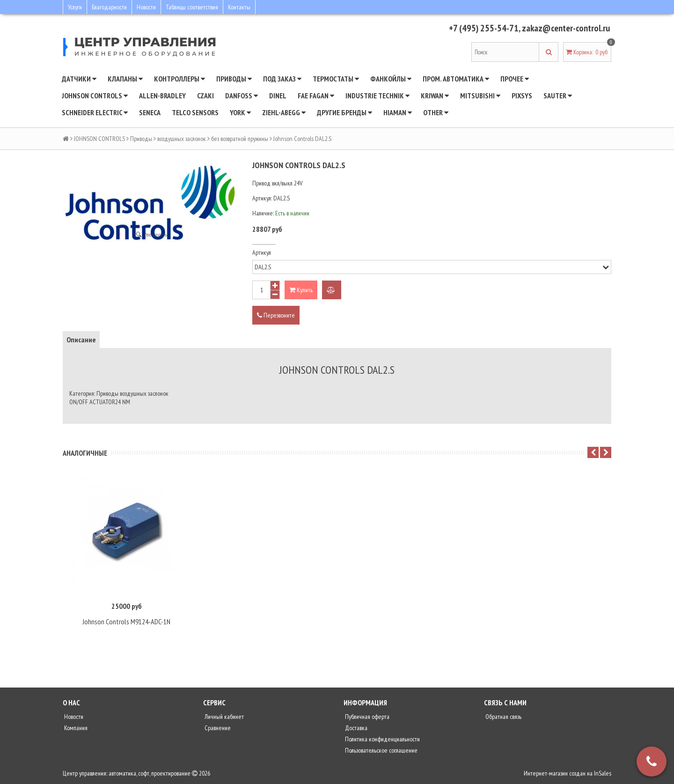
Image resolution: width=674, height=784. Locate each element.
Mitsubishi (480, 96)
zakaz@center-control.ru (565, 28)
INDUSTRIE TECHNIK (377, 96)
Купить (301, 290)
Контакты (239, 7)
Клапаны (125, 79)
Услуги (75, 7)
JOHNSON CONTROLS (95, 96)
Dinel (278, 96)
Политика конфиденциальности (382, 739)
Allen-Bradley (162, 96)
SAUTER (558, 96)
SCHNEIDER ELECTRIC (95, 112)
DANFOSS (242, 96)
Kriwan (435, 96)
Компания (75, 728)
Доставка (355, 728)
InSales (603, 773)
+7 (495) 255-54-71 (483, 28)
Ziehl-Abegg (284, 112)
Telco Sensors (195, 112)
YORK (240, 112)
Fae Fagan (316, 96)
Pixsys (522, 96)
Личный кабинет (223, 717)
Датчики (79, 79)
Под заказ (282, 79)
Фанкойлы (391, 79)
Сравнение (217, 728)
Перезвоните (276, 315)
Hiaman (398, 112)
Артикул (262, 252)
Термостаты (336, 79)
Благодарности (109, 7)
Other (436, 112)
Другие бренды (344, 112)
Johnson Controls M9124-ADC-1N (126, 621)
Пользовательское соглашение (381, 750)
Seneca (150, 112)
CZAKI (205, 96)
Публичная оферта (366, 717)
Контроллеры (179, 79)
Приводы (234, 79)
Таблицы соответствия (192, 7)
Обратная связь (503, 717)
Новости (146, 7)
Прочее (515, 79)
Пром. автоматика (456, 79)
